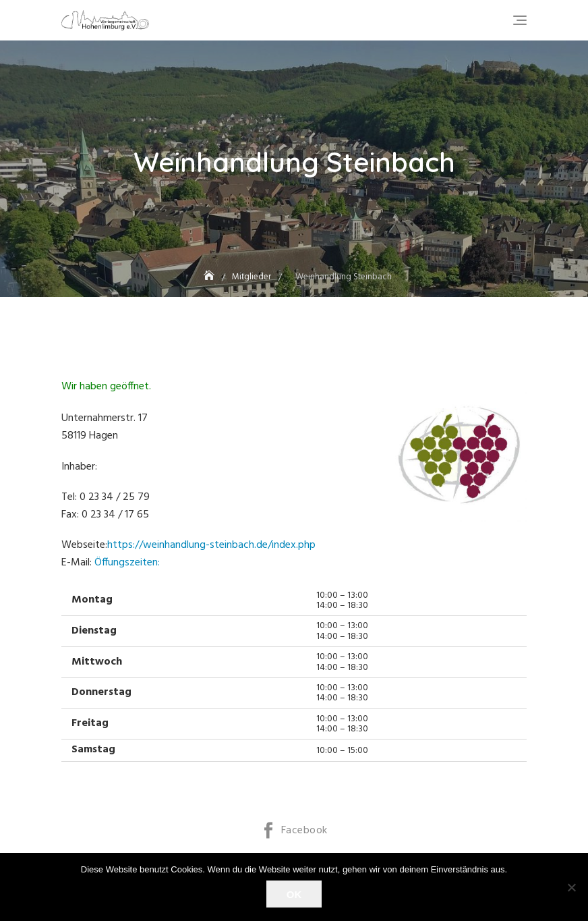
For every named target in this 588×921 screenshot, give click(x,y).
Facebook (304, 831)
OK (294, 894)
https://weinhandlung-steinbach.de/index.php (211, 545)
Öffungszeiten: (127, 563)
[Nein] (571, 887)
